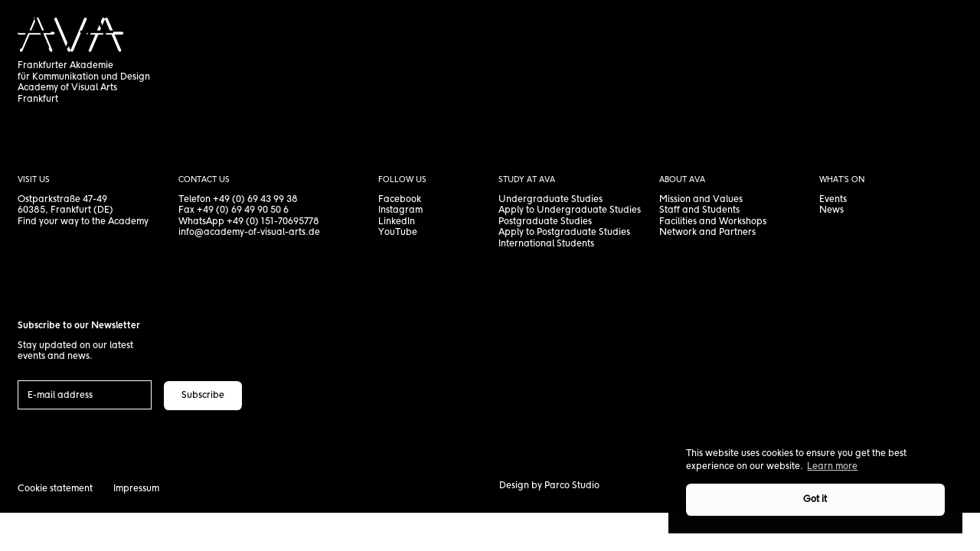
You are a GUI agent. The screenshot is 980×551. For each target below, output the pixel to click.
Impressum (136, 489)
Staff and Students (699, 210)
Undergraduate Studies (550, 199)
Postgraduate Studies (545, 222)
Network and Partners (707, 232)
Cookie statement (55, 489)
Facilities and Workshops (713, 222)
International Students (546, 244)
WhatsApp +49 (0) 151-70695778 (249, 222)
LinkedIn (397, 222)
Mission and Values (701, 199)
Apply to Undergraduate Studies (570, 210)
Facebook (400, 199)
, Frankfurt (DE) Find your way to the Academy (83, 216)
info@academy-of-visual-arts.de (249, 232)
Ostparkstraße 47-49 (62, 199)
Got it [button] (815, 499)
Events (833, 199)
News (831, 210)
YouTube (398, 232)
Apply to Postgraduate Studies (564, 232)
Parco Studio (572, 486)
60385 (31, 210)
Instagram (400, 210)
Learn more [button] (832, 466)
